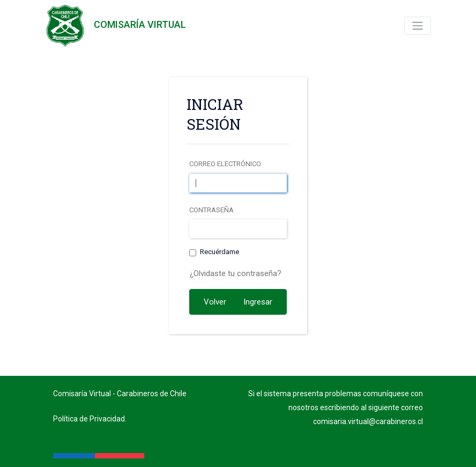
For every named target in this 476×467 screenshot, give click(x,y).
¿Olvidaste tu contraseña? (236, 273)
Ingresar (258, 302)
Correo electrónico (225, 164)
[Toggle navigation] (418, 26)
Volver (215, 302)
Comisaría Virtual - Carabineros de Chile (120, 394)
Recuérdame (220, 252)
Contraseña (211, 210)
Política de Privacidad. (90, 419)
